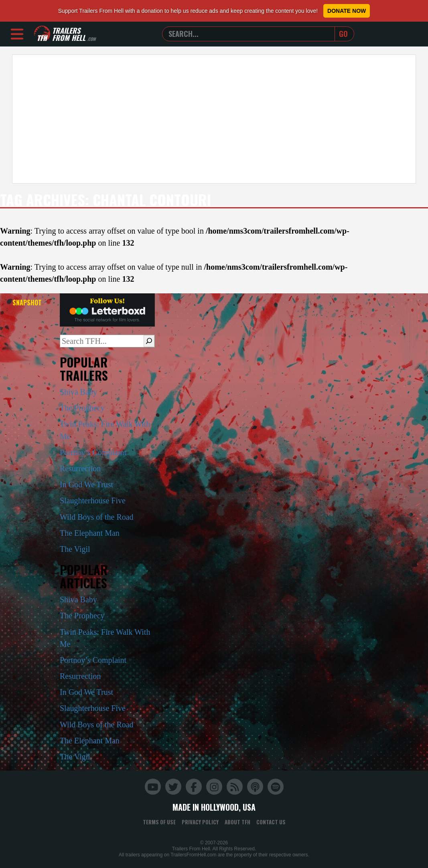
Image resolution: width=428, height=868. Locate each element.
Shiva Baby (78, 392)
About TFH (237, 822)
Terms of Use (159, 822)
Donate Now (347, 11)
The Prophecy (82, 408)
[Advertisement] (214, 119)
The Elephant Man (90, 533)
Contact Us (271, 822)
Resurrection (80, 468)
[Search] (149, 341)
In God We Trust (86, 484)
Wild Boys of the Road (97, 517)
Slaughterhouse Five (93, 501)
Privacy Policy (200, 822)
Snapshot (27, 303)
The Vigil (75, 549)
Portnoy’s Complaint (93, 452)
